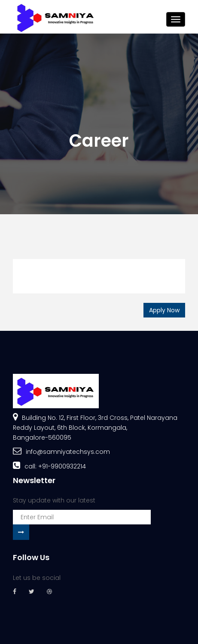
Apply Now (164, 310)
